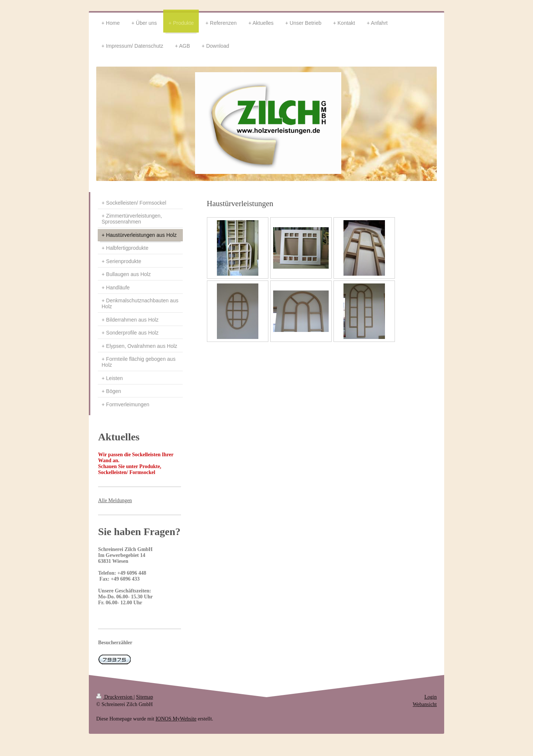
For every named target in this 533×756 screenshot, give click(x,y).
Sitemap (145, 697)
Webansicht (425, 704)
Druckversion (115, 697)
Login (431, 697)
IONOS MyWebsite (176, 719)
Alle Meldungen (115, 500)
